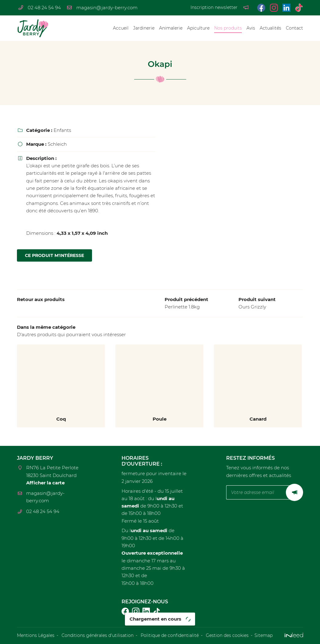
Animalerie (171, 28)
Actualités (270, 28)
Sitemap (264, 635)
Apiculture (198, 28)
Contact (294, 28)
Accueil (121, 28)
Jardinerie (144, 28)
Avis (251, 28)
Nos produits (228, 28)
